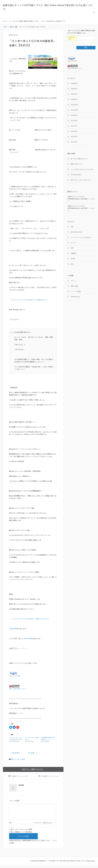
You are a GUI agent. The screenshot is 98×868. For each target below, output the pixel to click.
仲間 (72, 248)
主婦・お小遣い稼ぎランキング (18, 689)
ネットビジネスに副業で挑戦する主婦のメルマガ (24, 21)
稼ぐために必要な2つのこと (79, 159)
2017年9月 (74, 115)
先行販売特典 (14, 629)
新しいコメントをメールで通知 (21, 833)
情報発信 (73, 253)
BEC (12, 759)
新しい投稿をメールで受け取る (21, 835)
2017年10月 (74, 110)
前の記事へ (16, 753)
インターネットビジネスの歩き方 (81, 237)
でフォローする (20, 776)
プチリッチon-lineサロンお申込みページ (53, 21)
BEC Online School (77, 232)
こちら (21, 713)
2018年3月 (74, 89)
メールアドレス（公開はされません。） (44, 826)
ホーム (5, 21)
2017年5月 (74, 137)
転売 (23, 759)
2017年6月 (74, 131)
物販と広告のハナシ (77, 164)
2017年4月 (74, 142)
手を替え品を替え (76, 175)
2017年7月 (74, 126)
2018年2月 (74, 94)
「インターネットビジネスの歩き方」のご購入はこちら (28, 300)
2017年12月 (74, 105)
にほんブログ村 (14, 676)
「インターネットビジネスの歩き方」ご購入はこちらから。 (30, 619)
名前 (10, 826)
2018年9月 (74, 83)
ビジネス (18, 759)
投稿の (74, 286)
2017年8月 (74, 121)
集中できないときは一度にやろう (81, 180)
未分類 (73, 259)
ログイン (73, 281)
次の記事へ (32, 753)
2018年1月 (74, 99)
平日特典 (30, 639)
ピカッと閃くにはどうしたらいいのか (82, 169)
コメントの (76, 291)
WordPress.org (75, 297)
